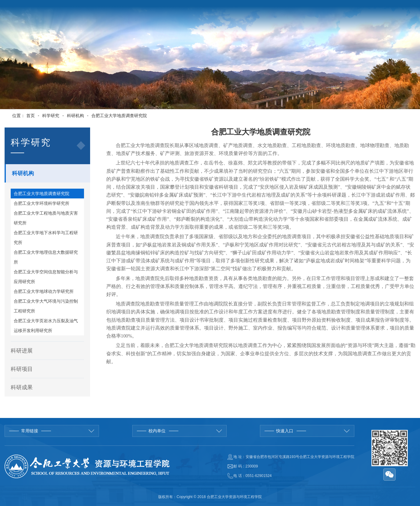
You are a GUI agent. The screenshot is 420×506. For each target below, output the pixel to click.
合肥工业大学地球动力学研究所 (44, 291)
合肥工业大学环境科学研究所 (42, 203)
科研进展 (22, 351)
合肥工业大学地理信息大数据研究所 (46, 257)
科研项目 (22, 369)
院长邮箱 (374, 9)
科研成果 (22, 387)
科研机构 (75, 116)
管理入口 (398, 9)
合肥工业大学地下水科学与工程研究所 (46, 238)
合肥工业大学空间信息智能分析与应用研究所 (46, 277)
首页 (31, 116)
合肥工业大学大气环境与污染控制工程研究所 (46, 306)
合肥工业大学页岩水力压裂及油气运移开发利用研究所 (46, 326)
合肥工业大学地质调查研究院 (119, 116)
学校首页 (331, 9)
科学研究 (51, 116)
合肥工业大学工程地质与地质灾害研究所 (46, 218)
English (353, 9)
